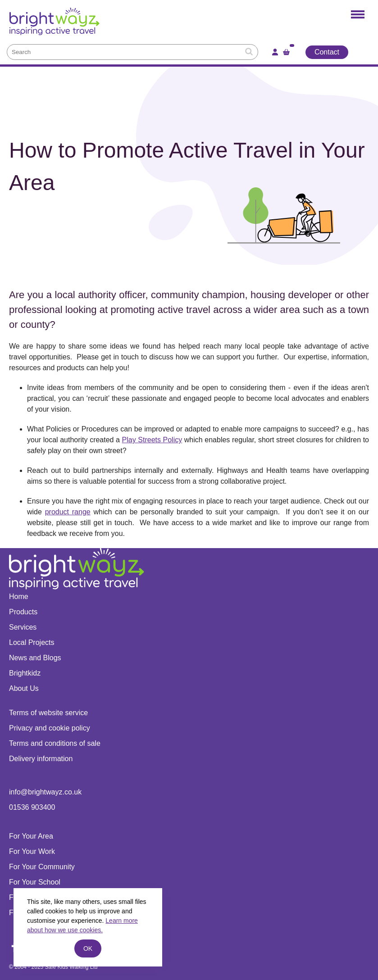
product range (68, 512)
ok (88, 948)
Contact (327, 52)
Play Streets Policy (152, 440)
